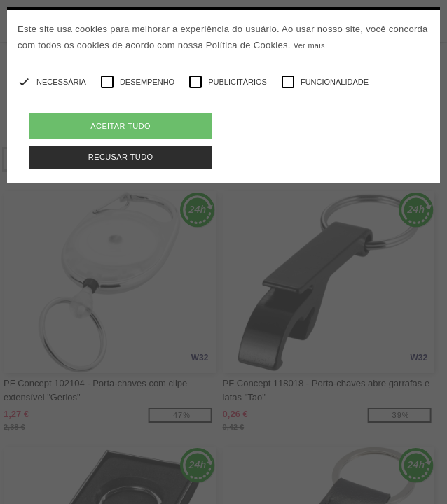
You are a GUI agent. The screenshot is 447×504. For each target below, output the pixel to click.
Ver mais (309, 45)
